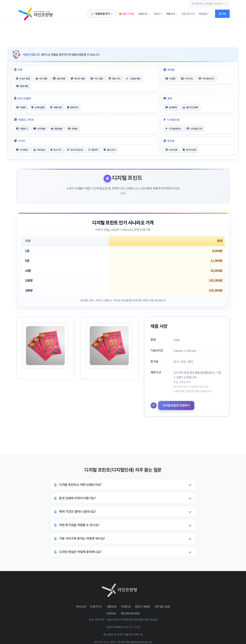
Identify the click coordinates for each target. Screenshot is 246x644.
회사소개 (81, 606)
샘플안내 (142, 14)
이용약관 (111, 613)
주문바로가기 (102, 14)
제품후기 (158, 14)
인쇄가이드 (96, 606)
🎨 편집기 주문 (126, 14)
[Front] (29, 14)
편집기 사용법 (143, 606)
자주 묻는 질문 (162, 606)
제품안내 (170, 14)
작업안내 (126, 606)
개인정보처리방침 (130, 613)
